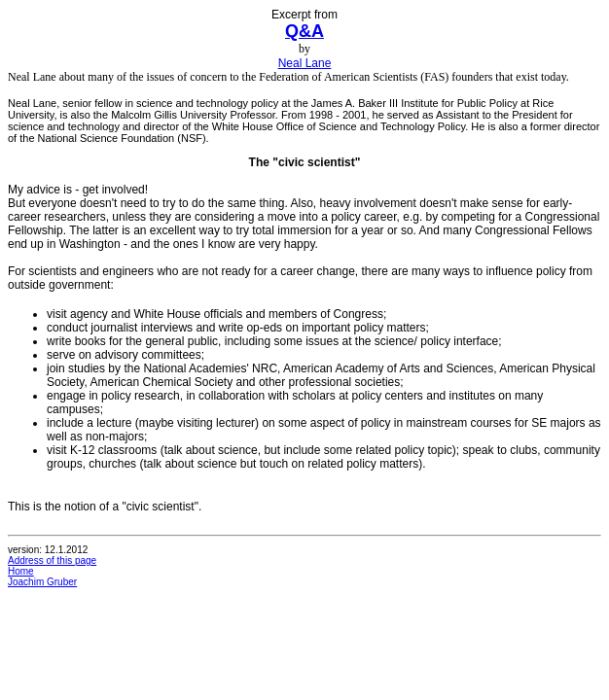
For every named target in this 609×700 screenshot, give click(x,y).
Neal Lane (305, 63)
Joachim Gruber (42, 582)
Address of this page (52, 560)
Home (21, 571)
